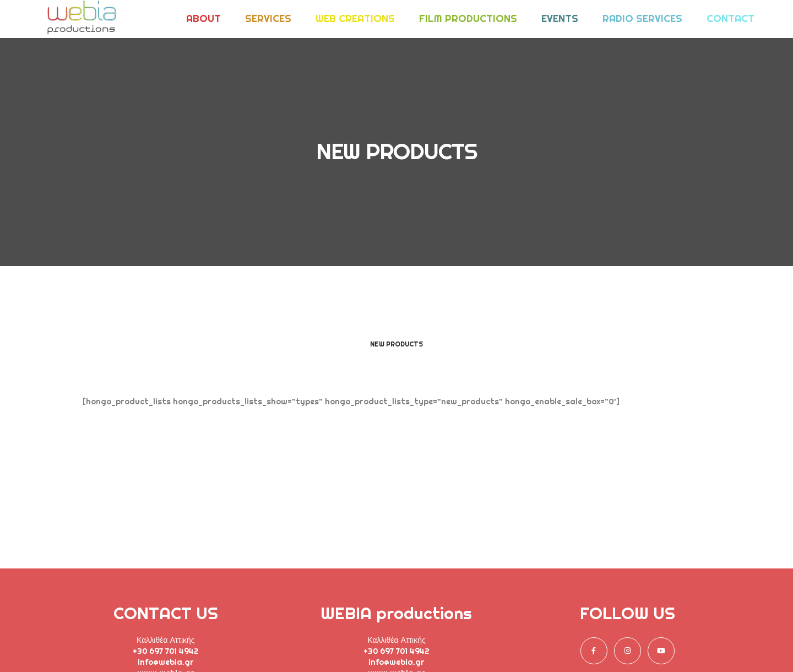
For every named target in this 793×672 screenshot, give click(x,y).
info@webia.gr (166, 662)
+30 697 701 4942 (166, 651)
